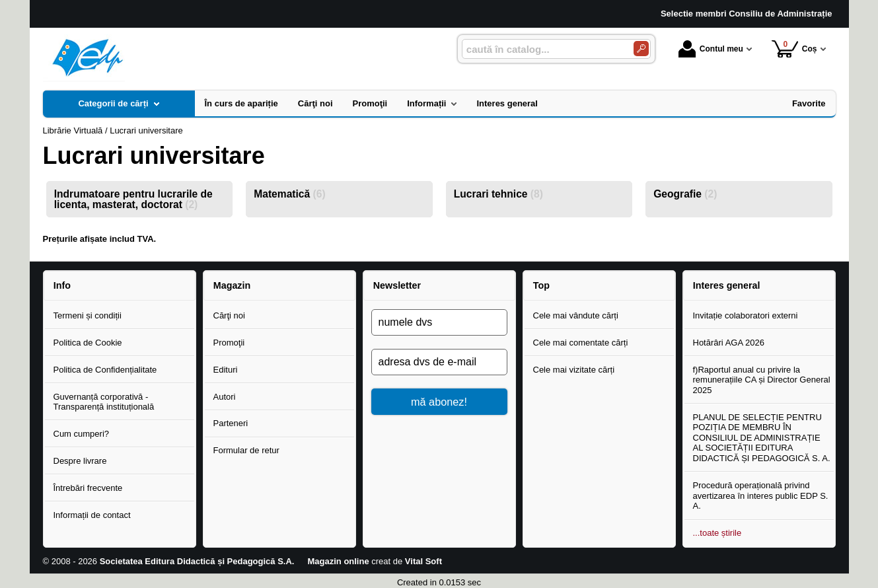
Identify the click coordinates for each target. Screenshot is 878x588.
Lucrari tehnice (498, 194)
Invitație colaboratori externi (746, 315)
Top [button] (541, 285)
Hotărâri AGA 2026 (729, 343)
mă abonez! (439, 402)
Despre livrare (80, 461)
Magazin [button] (232, 285)
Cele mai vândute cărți (576, 315)
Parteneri (231, 423)
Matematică (289, 194)
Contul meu (711, 49)
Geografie (685, 194)
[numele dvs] (439, 322)
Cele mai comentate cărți (581, 343)
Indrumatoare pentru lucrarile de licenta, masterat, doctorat (133, 199)
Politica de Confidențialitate (105, 370)
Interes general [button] (727, 285)
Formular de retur (246, 450)
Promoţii (229, 343)
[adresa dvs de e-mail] (439, 362)
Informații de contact (92, 515)
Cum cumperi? (82, 434)
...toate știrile (717, 533)
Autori (225, 397)
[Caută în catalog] (641, 49)
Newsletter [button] (397, 285)
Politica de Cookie (88, 343)
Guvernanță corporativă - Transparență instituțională (104, 402)
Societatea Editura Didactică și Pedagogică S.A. (197, 561)
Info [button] (62, 285)
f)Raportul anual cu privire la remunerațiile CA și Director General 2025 (762, 380)
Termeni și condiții (88, 315)
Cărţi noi (229, 315)
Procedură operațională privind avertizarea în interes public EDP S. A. (761, 496)
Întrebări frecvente (88, 488)
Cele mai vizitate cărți (574, 370)
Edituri (226, 370)
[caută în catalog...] (542, 49)
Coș (794, 49)
